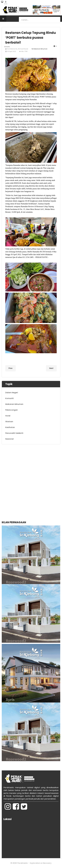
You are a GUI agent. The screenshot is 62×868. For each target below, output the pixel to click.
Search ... (19, 17)
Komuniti (9, 398)
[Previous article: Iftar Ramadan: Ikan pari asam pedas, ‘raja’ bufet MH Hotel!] (11, 368)
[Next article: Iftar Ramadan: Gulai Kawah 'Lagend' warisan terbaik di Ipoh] (51, 368)
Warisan (9, 422)
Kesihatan (10, 427)
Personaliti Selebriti (14, 433)
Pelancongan (12, 410)
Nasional (9, 439)
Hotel (8, 416)
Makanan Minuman (40, 49)
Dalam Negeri (12, 393)
